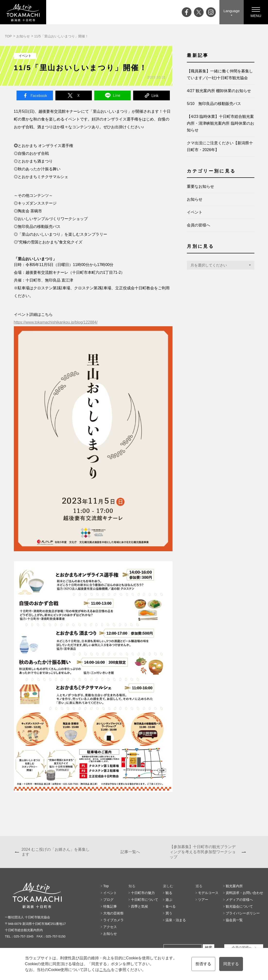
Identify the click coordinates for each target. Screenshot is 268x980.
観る (169, 893)
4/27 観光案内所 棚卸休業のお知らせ (219, 91)
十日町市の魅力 (143, 893)
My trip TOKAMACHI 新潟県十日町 (23, 12)
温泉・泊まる (176, 920)
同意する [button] (231, 964)
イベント (195, 212)
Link (151, 95)
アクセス (110, 927)
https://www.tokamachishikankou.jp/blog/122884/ (56, 322)
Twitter (74, 95)
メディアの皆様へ (239, 900)
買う (169, 913)
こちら (105, 970)
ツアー (203, 900)
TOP (8, 36)
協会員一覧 (234, 920)
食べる (171, 906)
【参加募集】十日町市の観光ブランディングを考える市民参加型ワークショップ (203, 852)
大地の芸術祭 (113, 913)
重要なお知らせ (200, 186)
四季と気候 (139, 906)
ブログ (108, 900)
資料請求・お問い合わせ (244, 893)
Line (112, 95)
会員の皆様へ (199, 225)
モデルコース (208, 893)
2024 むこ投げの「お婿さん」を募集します (56, 852)
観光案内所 (234, 886)
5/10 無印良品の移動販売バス (214, 104)
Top (106, 886)
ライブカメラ (113, 920)
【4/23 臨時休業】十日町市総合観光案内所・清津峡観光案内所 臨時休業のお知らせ (220, 123)
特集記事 (110, 906)
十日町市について (145, 900)
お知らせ (23, 36)
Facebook (35, 95)
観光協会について (239, 906)
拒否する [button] (203, 964)
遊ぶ (169, 900)
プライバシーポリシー (243, 913)
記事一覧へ (130, 852)
